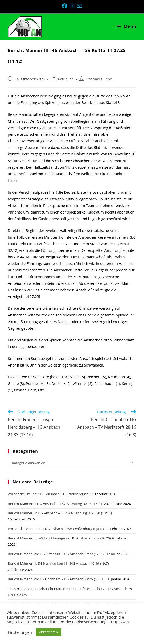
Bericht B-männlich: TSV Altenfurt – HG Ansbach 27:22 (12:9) (55, 554)
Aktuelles (66, 79)
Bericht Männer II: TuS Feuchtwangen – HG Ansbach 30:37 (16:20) (59, 538)
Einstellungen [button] (20, 632)
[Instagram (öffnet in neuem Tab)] (73, 6)
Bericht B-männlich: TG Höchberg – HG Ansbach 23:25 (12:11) (56, 579)
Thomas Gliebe (99, 79)
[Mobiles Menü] (127, 26)
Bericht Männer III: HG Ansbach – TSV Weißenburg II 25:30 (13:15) (60, 513)
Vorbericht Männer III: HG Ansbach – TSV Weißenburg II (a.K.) (56, 529)
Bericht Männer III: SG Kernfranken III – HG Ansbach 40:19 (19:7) (58, 563)
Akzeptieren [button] (48, 632)
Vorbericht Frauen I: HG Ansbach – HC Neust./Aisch (48, 494)
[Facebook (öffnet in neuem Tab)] (66, 6)
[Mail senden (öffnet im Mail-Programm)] (80, 6)
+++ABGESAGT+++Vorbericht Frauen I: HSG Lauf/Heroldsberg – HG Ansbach (68, 589)
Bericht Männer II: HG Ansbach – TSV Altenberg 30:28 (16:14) (56, 504)
